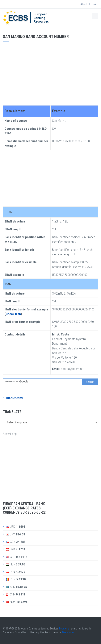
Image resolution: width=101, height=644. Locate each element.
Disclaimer (68, 632)
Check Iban (13, 314)
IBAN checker (15, 398)
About (84, 4)
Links (95, 4)
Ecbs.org (64, 629)
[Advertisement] (50, 72)
